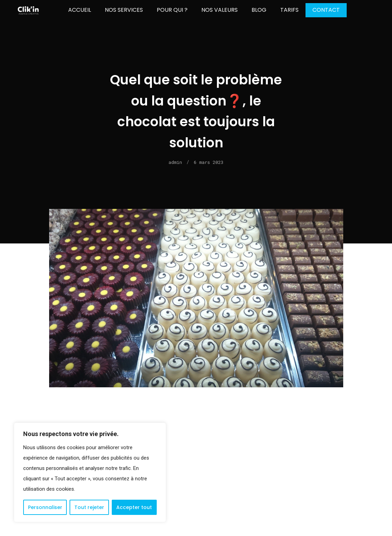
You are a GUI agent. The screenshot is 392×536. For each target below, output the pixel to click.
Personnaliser (45, 507)
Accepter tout (134, 507)
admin (175, 162)
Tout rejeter (89, 507)
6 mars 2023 (209, 162)
